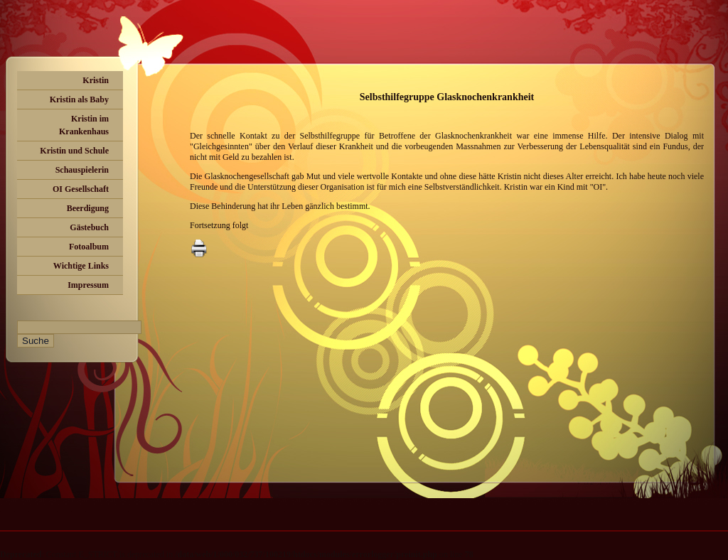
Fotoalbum (89, 247)
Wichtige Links (81, 266)
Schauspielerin (82, 170)
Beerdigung (88, 208)
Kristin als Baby (79, 99)
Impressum (88, 285)
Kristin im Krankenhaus (84, 125)
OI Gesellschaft (81, 189)
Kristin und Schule (74, 151)
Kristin (96, 80)
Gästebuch (89, 227)
